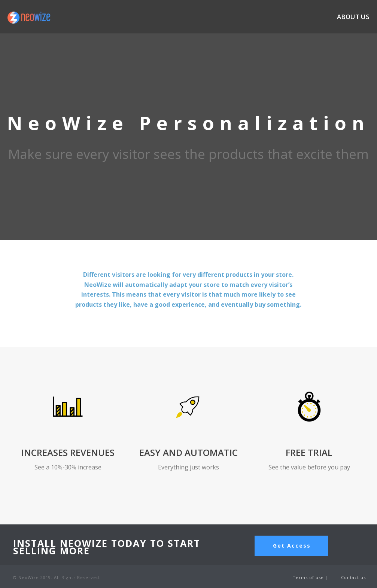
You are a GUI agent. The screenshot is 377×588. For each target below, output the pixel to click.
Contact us (353, 577)
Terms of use (309, 577)
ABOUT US (353, 17)
